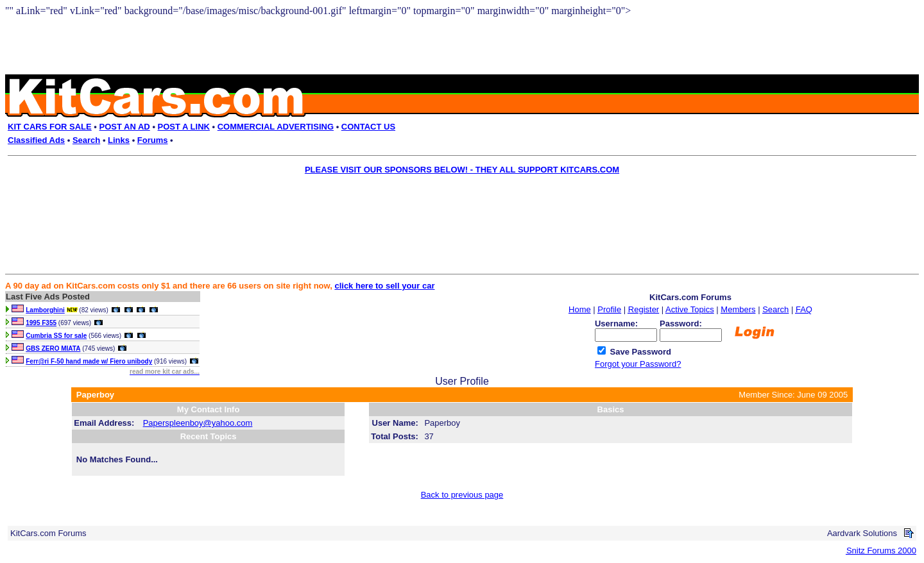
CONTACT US (368, 127)
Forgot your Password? (638, 364)
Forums (153, 140)
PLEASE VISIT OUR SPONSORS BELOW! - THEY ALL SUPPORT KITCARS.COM (462, 170)
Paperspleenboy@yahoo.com (198, 423)
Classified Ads (36, 140)
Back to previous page (462, 495)
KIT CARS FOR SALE (50, 127)
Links (119, 140)
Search (86, 140)
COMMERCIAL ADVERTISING (276, 127)
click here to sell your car (384, 286)
